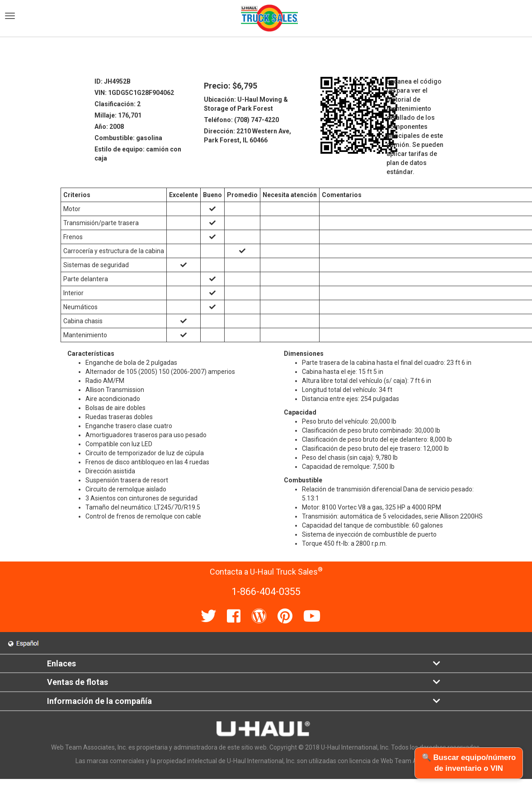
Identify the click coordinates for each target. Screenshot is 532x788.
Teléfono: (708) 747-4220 (241, 120)
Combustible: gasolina (128, 138)
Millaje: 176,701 (118, 115)
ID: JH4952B (113, 81)
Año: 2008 (109, 127)
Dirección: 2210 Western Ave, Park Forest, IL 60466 (247, 136)
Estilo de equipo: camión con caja (138, 154)
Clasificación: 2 (118, 104)
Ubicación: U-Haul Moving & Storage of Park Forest (246, 104)
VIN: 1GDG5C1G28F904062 (134, 93)
